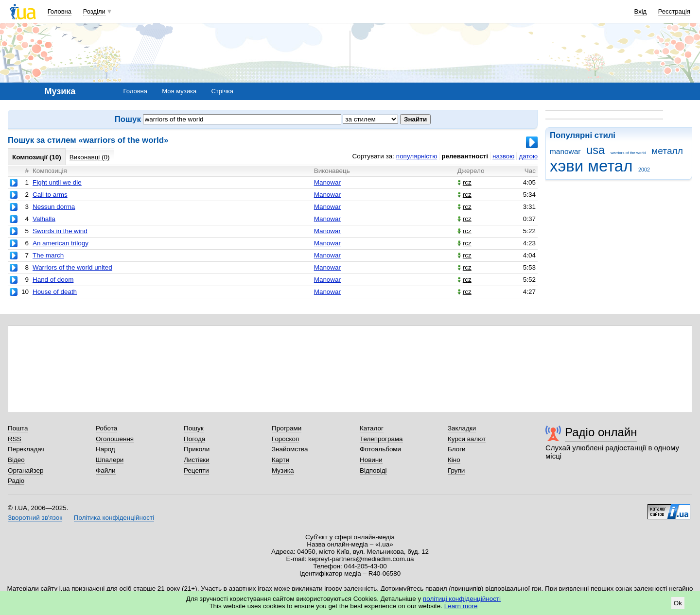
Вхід (641, 11)
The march (48, 255)
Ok (678, 603)
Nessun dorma (54, 207)
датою (528, 156)
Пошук (194, 428)
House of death (55, 292)
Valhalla (44, 219)
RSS (15, 439)
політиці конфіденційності (462, 599)
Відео (16, 460)
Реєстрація (674, 11)
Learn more (461, 606)
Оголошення (115, 439)
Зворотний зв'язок (35, 518)
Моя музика (179, 91)
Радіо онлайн (601, 432)
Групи (456, 470)
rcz (464, 182)
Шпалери (110, 460)
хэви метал (591, 166)
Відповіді (373, 470)
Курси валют (467, 439)
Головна (60, 11)
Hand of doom (53, 280)
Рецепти (196, 470)
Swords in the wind (60, 231)
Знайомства (290, 449)
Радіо (16, 481)
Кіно (454, 460)
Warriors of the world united (72, 267)
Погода (194, 439)
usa (595, 150)
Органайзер (26, 470)
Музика (283, 470)
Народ (105, 449)
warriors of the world (628, 153)
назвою (503, 156)
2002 (644, 170)
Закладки (462, 428)
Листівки (197, 460)
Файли (106, 470)
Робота (106, 428)
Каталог (372, 428)
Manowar (327, 182)
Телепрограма (381, 439)
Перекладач (26, 449)
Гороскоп (285, 439)
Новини (371, 460)
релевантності (465, 156)
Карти (280, 460)
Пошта (18, 428)
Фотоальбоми (380, 449)
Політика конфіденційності (114, 518)
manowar (565, 151)
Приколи (197, 449)
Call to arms (50, 195)
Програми (287, 428)
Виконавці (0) (90, 157)
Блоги (457, 449)
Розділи (94, 11)
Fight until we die (57, 182)
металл (667, 151)
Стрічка (222, 91)
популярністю (417, 156)
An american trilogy (61, 243)
